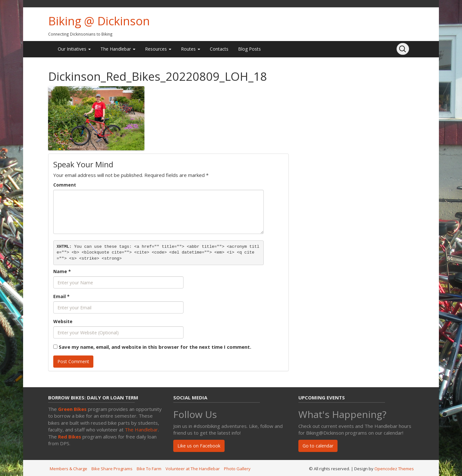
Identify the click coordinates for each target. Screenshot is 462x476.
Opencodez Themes (394, 469)
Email (61, 296)
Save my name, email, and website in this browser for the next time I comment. (155, 347)
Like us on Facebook (199, 446)
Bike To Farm (149, 469)
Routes (191, 49)
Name (62, 271)
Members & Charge (68, 469)
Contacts (219, 49)
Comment (65, 185)
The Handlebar (118, 49)
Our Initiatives (74, 49)
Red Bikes (70, 437)
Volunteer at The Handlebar (193, 469)
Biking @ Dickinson (99, 21)
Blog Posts (249, 49)
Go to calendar (318, 446)
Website (63, 321)
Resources (158, 49)
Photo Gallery (237, 469)
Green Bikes (72, 409)
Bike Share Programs (112, 469)
